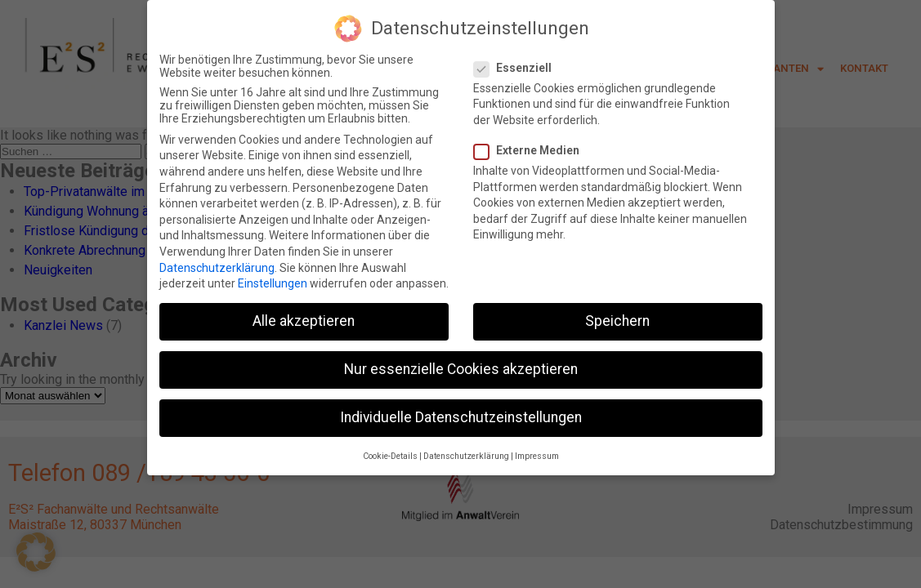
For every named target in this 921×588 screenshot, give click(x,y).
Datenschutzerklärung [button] (466, 452)
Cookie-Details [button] (390, 452)
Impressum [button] (537, 452)
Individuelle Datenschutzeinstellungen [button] (461, 414)
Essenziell (518, 64)
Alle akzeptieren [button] (304, 318)
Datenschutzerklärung (217, 264)
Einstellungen (273, 280)
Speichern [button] (617, 318)
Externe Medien (532, 147)
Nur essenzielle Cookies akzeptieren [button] (461, 366)
